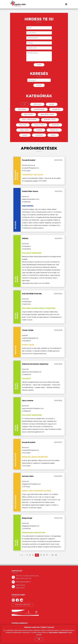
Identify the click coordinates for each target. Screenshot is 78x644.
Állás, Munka (22, 109)
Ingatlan (25, 135)
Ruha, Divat (23, 125)
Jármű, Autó (37, 104)
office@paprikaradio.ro (23, 582)
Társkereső (55, 125)
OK (39, 639)
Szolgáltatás (39, 135)
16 (44, 555)
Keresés (39, 85)
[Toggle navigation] (66, 4)
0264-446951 (21, 585)
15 (41, 555)
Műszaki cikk (56, 109)
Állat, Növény (29, 114)
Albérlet (52, 104)
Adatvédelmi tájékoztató (23, 605)
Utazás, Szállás (24, 130)
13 (33, 555)
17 (47, 555)
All (25, 104)
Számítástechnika (39, 109)
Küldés (39, 65)
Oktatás (53, 135)
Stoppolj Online (39, 125)
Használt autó (54, 130)
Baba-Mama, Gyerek (47, 114)
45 (56, 555)
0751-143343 (20, 588)
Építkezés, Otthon (50, 120)
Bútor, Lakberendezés (29, 120)
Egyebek (39, 130)
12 (30, 555)
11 (27, 555)
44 (53, 555)
